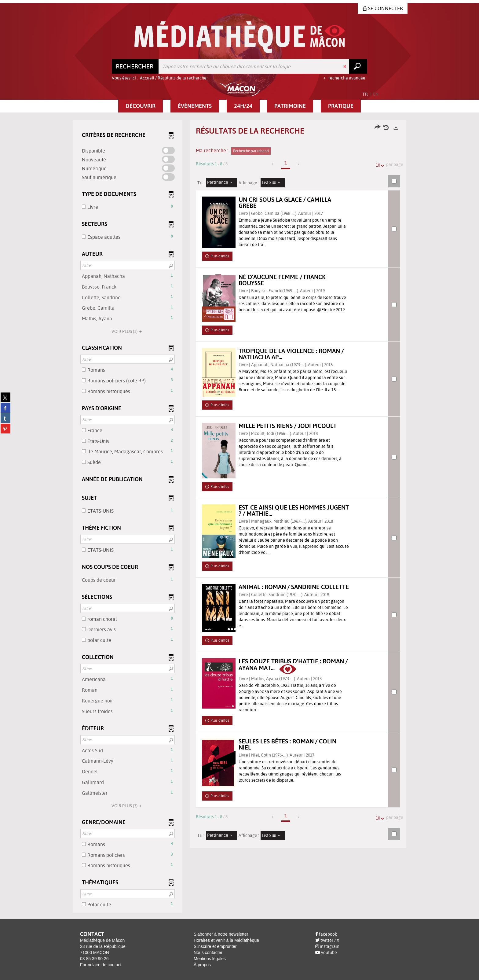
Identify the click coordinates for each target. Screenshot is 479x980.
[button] (141, 106)
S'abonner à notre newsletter (221, 934)
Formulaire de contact (101, 965)
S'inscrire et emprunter (215, 946)
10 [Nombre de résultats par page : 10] (379, 165)
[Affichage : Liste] (273, 183)
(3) (128, 331)
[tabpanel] (239, 517)
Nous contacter (208, 952)
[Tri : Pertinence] (221, 183)
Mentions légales (210, 959)
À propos (202, 965)
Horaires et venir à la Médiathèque (226, 940)
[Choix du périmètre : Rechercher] (135, 66)
